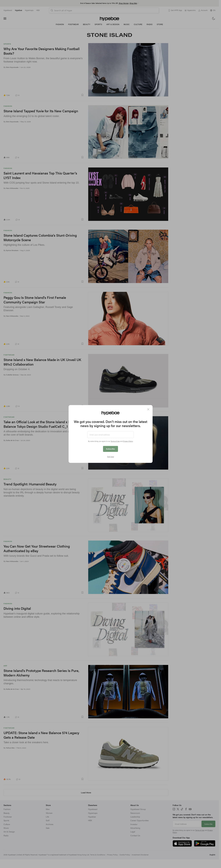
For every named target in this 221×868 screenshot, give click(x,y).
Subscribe (110, 449)
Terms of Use (115, 441)
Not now (111, 457)
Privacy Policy (128, 441)
